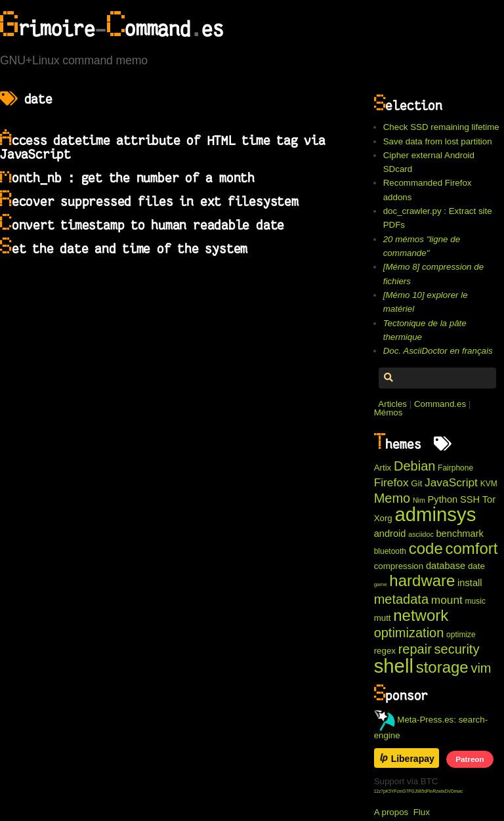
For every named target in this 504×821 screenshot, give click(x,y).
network (421, 615)
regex (385, 651)
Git (416, 483)
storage (442, 667)
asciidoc (421, 534)
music (475, 601)
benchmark (460, 534)
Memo (392, 498)
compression (399, 566)
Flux (422, 812)
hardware (422, 580)
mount (447, 600)
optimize (461, 635)
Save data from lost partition (438, 141)
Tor (489, 499)
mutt (383, 618)
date (476, 566)
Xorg (383, 518)
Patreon (470, 759)
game (381, 584)
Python (443, 499)
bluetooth (390, 551)
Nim (419, 500)
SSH (470, 499)
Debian (414, 466)
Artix (383, 468)
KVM (489, 484)
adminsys (435, 514)
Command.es (440, 404)
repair (415, 649)
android (390, 534)
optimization (409, 633)
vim (481, 668)
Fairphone (455, 468)
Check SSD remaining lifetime (441, 127)
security (457, 649)
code (426, 548)
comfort (471, 548)
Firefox (391, 482)
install (470, 583)
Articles (392, 404)
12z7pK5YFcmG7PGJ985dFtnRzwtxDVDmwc (419, 791)
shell (394, 666)
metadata (401, 599)
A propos (391, 812)
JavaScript (451, 482)
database (446, 566)
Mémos (388, 412)
